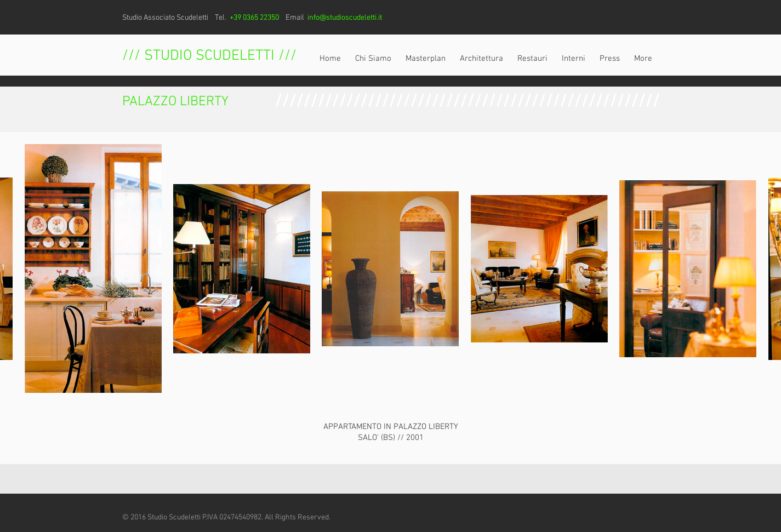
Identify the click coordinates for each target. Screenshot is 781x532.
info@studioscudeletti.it (345, 18)
